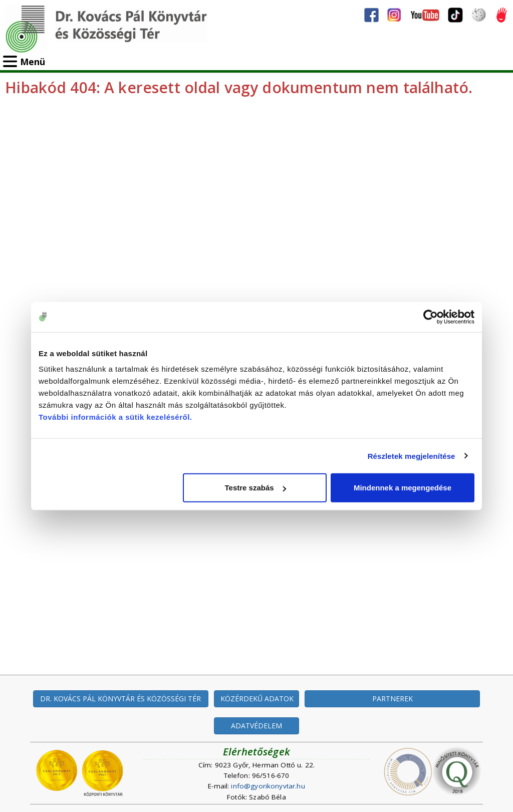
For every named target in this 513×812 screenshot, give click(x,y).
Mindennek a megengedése (403, 488)
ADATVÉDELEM (256, 726)
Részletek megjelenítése (412, 456)
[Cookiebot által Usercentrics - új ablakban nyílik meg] (431, 317)
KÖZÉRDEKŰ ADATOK (257, 699)
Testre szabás (255, 488)
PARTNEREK (393, 699)
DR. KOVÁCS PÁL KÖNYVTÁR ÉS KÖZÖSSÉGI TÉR (120, 699)
